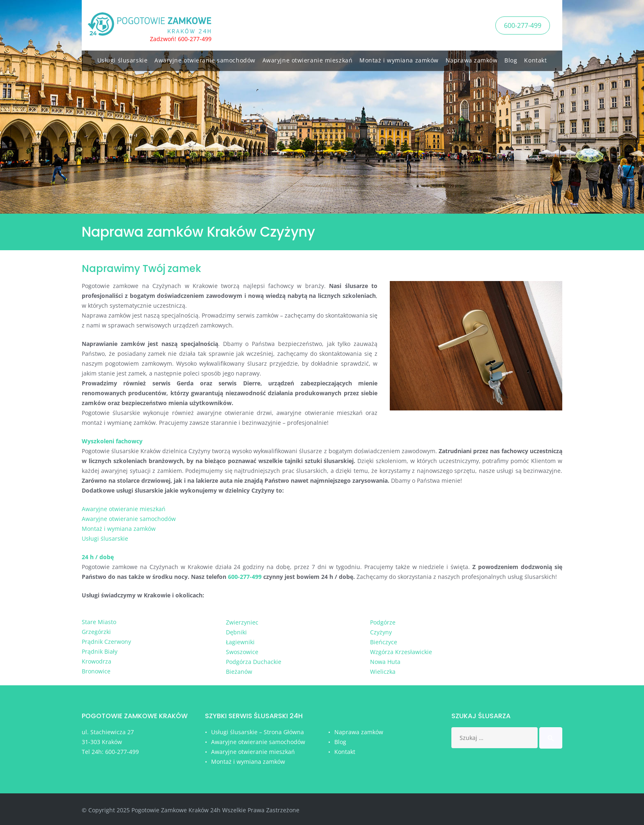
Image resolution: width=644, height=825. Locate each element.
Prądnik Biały (100, 651)
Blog (511, 59)
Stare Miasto (99, 622)
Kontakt (535, 59)
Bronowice (96, 671)
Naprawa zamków (472, 59)
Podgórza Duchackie (254, 662)
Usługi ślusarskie (123, 59)
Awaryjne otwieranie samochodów (205, 59)
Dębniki (236, 632)
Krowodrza (97, 661)
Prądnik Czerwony (106, 642)
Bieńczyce (384, 642)
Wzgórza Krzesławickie (401, 652)
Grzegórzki (96, 632)
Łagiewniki (240, 642)
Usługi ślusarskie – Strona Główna (258, 732)
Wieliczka (383, 672)
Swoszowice (242, 652)
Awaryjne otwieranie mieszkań (308, 59)
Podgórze (383, 622)
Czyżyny (381, 632)
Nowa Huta (385, 662)
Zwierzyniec (242, 622)
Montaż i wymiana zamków (399, 59)
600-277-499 (523, 24)
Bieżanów (239, 672)
